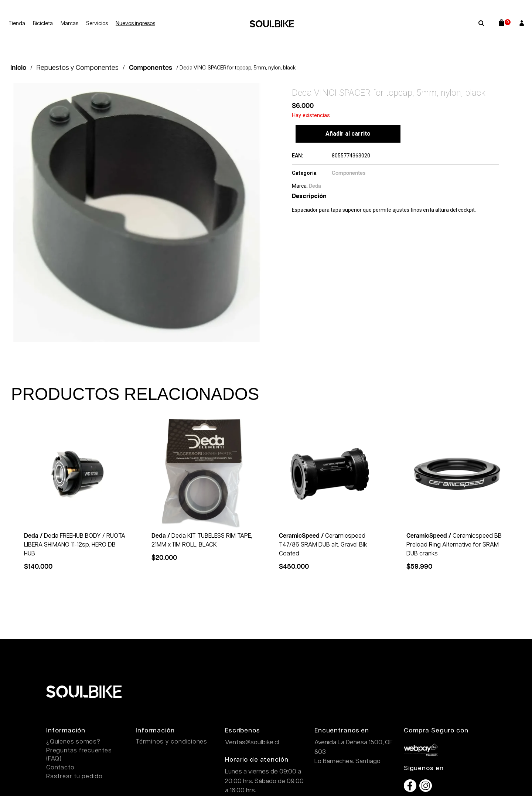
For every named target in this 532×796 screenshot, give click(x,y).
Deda (315, 186)
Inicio (18, 68)
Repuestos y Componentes (78, 68)
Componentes (151, 68)
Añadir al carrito (348, 134)
